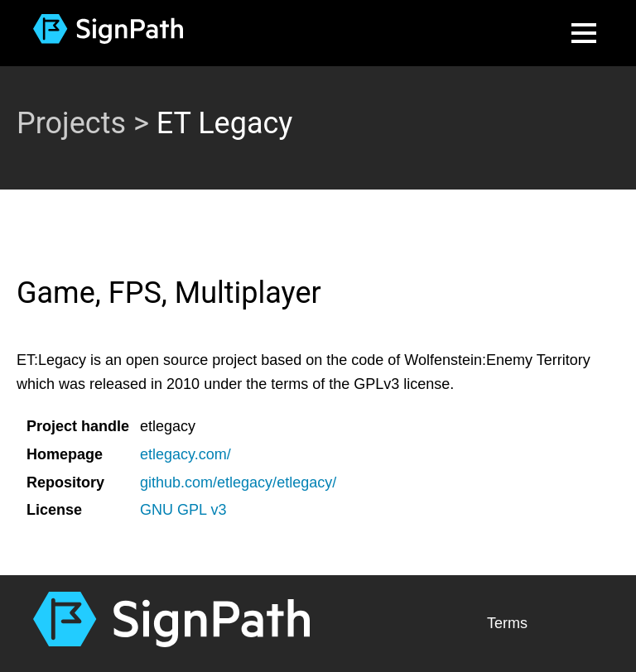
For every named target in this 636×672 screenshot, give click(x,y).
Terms (507, 623)
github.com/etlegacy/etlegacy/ (238, 482)
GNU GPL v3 (183, 510)
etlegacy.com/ (185, 454)
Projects (71, 123)
